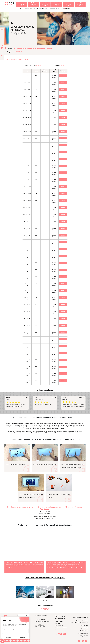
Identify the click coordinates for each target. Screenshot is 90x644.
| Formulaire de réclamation (61, 628)
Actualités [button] (67, 9)
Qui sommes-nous (84, 630)
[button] (2, 402)
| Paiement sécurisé (59, 630)
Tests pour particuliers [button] (30, 9)
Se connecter (85, 637)
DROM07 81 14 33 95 (80, 4)
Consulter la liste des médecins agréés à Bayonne (45, 578)
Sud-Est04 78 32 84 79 (68, 4)
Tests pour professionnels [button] (42, 9)
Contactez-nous (84, 629)
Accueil (22, 9)
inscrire (16, 425)
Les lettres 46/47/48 (83, 625)
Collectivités (85, 627)
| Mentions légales (59, 621)
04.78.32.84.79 (48, 425)
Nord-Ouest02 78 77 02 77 (22, 4)
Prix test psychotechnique (82, 619)
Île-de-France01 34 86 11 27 (45, 4)
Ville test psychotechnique (82, 621)
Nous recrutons (84, 632)
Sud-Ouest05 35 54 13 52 (57, 4)
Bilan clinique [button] (52, 9)
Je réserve (63, 76)
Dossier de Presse (84, 635)
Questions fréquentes (83, 634)
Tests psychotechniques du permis (80, 617)
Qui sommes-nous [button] (60, 9)
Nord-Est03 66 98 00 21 (33, 4)
